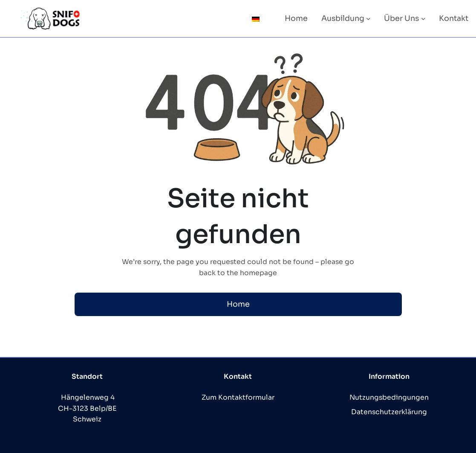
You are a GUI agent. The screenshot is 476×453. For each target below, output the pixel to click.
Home (238, 304)
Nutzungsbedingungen (389, 398)
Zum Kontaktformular (238, 398)
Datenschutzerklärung (389, 412)
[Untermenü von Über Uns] (423, 19)
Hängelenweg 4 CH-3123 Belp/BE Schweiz (87, 408)
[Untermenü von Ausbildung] (368, 19)
